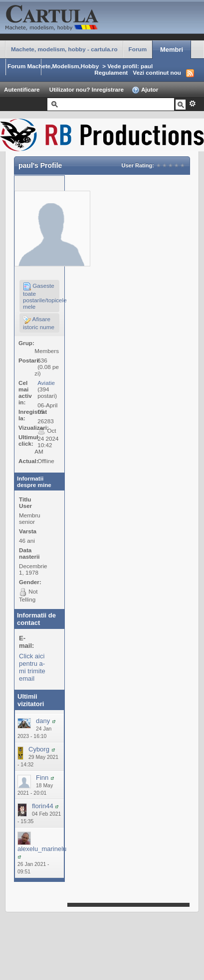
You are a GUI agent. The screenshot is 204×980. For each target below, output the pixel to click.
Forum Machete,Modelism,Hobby (53, 66)
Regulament (111, 72)
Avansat (192, 104)
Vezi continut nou (157, 72)
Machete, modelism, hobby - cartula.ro (64, 49)
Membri (172, 50)
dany (43, 721)
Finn (42, 778)
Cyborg (39, 749)
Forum (138, 49)
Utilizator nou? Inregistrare (87, 89)
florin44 (43, 806)
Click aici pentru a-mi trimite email (32, 667)
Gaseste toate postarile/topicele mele (41, 296)
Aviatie (46, 383)
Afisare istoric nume (39, 323)
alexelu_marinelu (42, 849)
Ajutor (145, 90)
